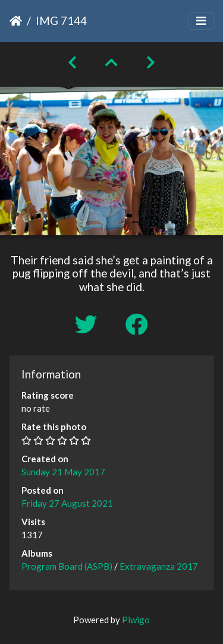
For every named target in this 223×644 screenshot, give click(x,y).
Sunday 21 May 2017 (63, 472)
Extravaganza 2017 (159, 566)
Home (16, 21)
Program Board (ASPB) (67, 566)
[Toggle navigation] (201, 21)
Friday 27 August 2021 (67, 503)
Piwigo (136, 620)
